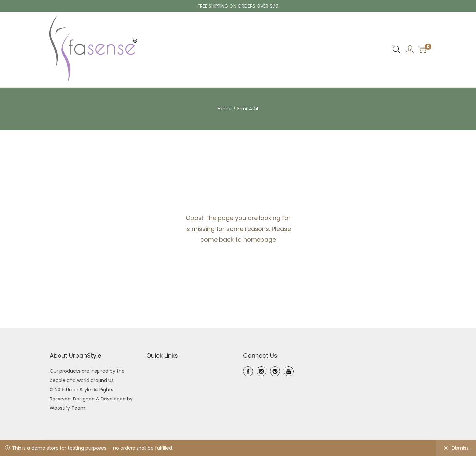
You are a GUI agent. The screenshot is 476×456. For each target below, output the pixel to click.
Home (225, 109)
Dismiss (456, 448)
